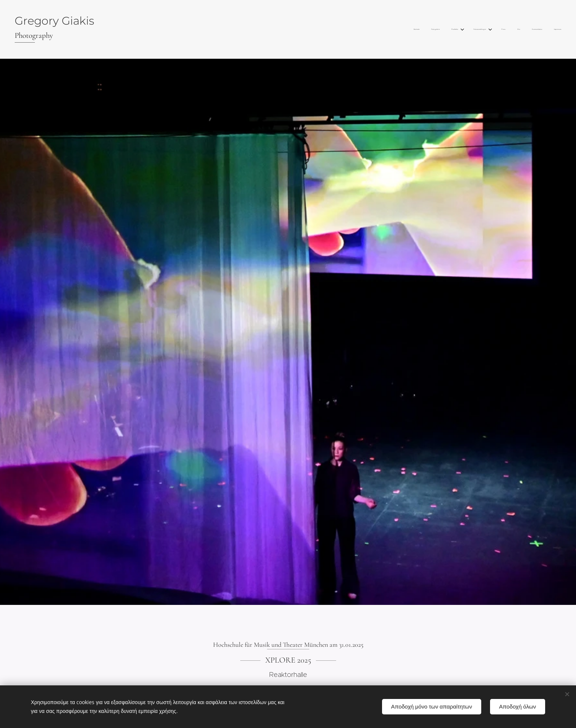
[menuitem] (474, 29)
